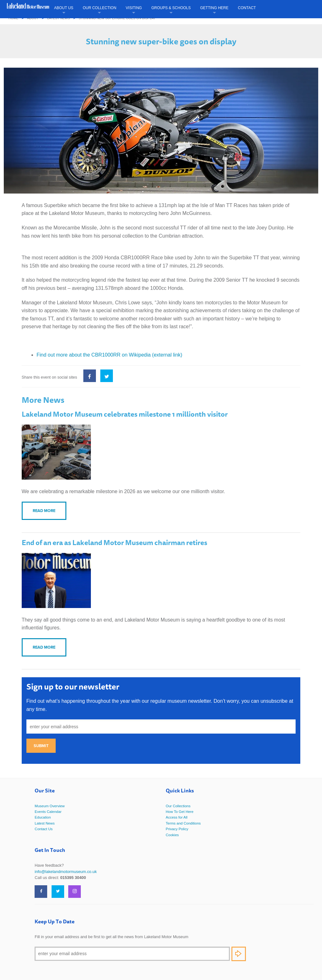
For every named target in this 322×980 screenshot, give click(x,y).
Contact (247, 8)
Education (43, 817)
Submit (41, 746)
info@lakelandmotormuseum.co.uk (66, 872)
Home (13, 18)
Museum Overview (50, 806)
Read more (44, 511)
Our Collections (178, 806)
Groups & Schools (171, 8)
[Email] (132, 954)
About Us (64, 8)
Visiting (134, 8)
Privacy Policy (177, 829)
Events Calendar (48, 812)
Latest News (58, 18)
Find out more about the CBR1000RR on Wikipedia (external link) (109, 355)
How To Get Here (180, 812)
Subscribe (239, 954)
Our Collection (100, 8)
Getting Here (214, 8)
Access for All (177, 817)
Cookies (172, 835)
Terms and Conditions (183, 823)
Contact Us (44, 829)
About (33, 18)
